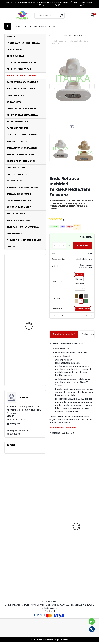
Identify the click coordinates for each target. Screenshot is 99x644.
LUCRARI (17, 26)
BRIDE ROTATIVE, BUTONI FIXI (75, 36)
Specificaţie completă (64, 336)
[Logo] (22, 16)
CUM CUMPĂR (39, 26)
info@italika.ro (50, 610)
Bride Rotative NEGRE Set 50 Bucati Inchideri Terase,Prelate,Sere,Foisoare (23, 293)
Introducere (54, 36)
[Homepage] (8, 26)
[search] (61, 15)
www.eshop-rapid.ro (57, 641)
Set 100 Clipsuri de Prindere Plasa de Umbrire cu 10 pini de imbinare (31, 368)
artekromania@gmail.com (63, 430)
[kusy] (59, 247)
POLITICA (27, 26)
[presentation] (52, 86)
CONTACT (53, 26)
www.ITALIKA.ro (11, 2)
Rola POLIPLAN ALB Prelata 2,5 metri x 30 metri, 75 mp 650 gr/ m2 (32, 347)
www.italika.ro (49, 604)
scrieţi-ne (15, 424)
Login (75, 2)
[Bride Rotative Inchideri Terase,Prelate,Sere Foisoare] (72, 77)
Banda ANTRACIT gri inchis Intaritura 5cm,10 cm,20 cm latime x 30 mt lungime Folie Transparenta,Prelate (62, 537)
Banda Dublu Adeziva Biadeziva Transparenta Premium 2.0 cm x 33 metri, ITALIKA (84, 543)
